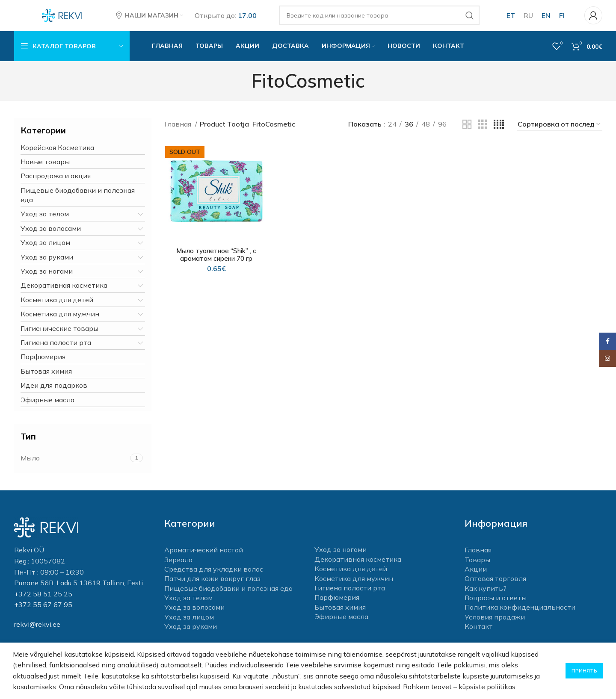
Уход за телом (45, 221)
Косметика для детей (57, 307)
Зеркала (178, 567)
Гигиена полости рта (56, 350)
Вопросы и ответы (496, 605)
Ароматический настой (204, 557)
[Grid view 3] (483, 132)
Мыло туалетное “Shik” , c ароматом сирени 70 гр (216, 262)
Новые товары (45, 169)
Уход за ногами (47, 278)
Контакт (479, 634)
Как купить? (486, 596)
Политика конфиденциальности (520, 615)
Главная (179, 132)
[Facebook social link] (607, 341)
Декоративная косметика (64, 293)
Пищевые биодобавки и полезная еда (78, 202)
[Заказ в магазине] (560, 132)
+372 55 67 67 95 (43, 612)
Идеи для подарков (54, 392)
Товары (477, 567)
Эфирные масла (47, 407)
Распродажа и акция (56, 183)
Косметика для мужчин (60, 321)
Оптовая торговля (495, 586)
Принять (584, 671)
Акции (476, 576)
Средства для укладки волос (214, 576)
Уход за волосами (51, 236)
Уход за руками (47, 264)
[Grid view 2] (467, 132)
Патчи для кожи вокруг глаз (212, 586)
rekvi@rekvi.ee (37, 631)
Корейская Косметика (57, 155)
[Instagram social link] (607, 358)
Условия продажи (495, 624)
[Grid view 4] (499, 132)
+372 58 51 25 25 (43, 601)
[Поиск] (381, 19)
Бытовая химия (46, 378)
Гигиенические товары (59, 336)
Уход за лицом (45, 250)
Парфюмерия (43, 364)
